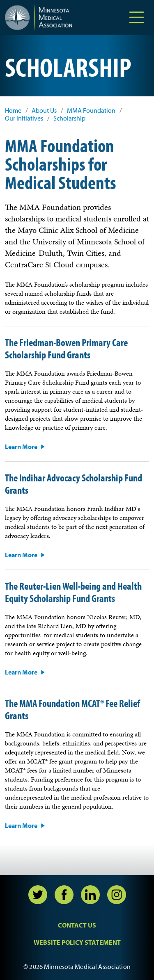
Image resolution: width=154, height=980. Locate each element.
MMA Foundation (91, 111)
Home (13, 111)
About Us (44, 111)
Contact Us (77, 925)
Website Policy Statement (77, 942)
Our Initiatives (24, 118)
